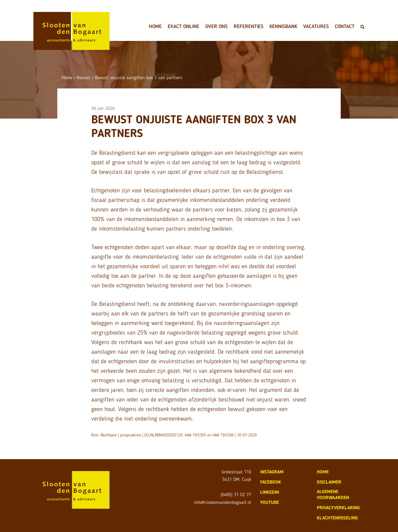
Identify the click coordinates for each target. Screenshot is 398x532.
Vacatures (316, 26)
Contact (345, 26)
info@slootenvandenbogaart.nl (223, 502)
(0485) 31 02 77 (236, 495)
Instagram (272, 472)
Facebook (271, 482)
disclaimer (329, 482)
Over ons (216, 26)
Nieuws (84, 78)
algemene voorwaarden (333, 495)
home (323, 472)
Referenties (249, 26)
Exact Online (183, 26)
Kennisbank (283, 26)
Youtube (270, 502)
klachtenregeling (337, 518)
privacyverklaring (338, 508)
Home (155, 26)
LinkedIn (270, 492)
